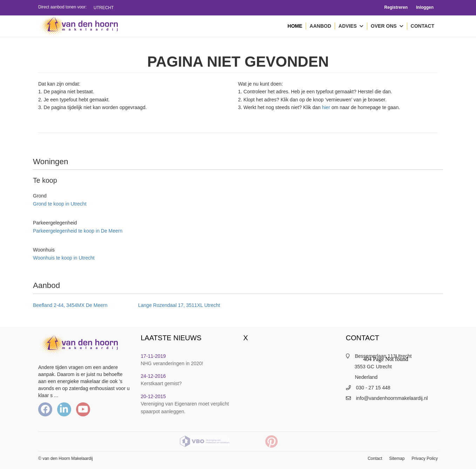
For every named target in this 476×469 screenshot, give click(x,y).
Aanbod (320, 26)
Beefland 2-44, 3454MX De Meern (70, 305)
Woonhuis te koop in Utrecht (64, 258)
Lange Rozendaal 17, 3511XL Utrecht (179, 305)
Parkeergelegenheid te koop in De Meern (78, 231)
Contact (423, 26)
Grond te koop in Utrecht (60, 204)
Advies (351, 26)
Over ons (387, 26)
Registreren (396, 7)
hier (326, 107)
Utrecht (104, 8)
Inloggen (425, 7)
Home (295, 26)
